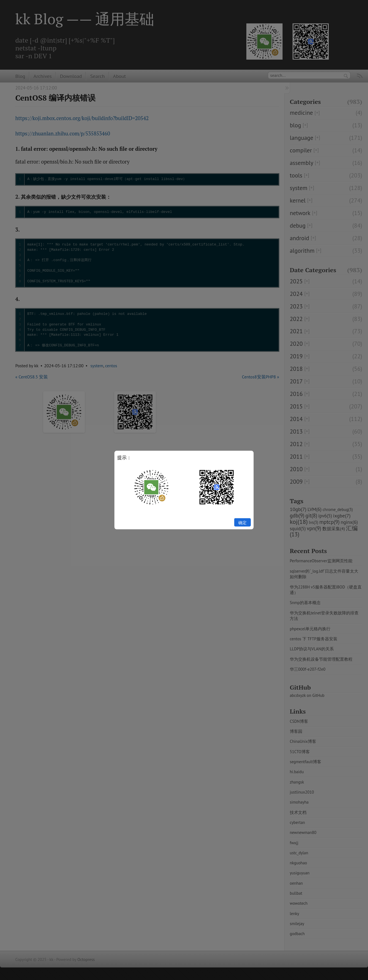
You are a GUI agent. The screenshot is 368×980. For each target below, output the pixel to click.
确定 (242, 522)
